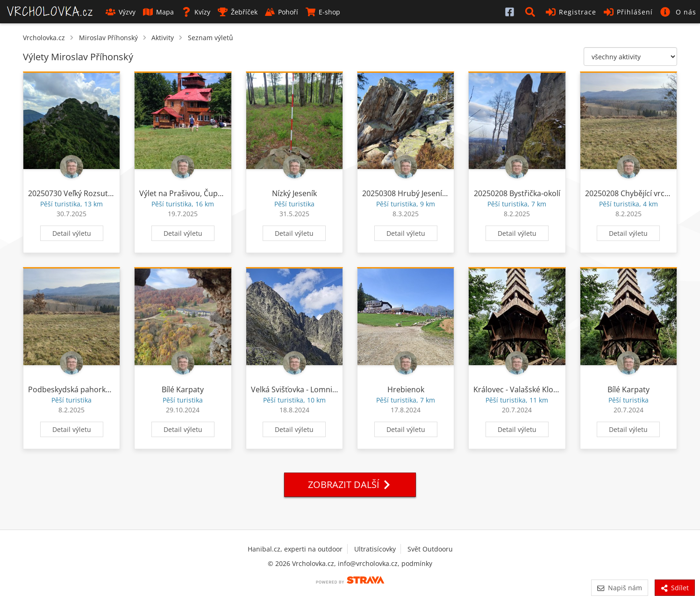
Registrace (571, 12)
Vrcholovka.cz (44, 38)
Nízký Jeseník (294, 193)
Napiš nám (619, 588)
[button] (532, 12)
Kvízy (196, 12)
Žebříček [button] (238, 12)
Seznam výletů (211, 38)
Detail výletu (72, 233)
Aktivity (163, 38)
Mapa (158, 12)
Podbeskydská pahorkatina (76, 389)
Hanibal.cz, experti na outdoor (295, 549)
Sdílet (675, 588)
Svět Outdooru (430, 549)
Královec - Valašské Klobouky (524, 389)
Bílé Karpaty (183, 389)
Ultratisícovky (375, 549)
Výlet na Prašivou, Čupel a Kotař (195, 193)
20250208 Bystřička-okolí (517, 193)
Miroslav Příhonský (108, 38)
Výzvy (121, 12)
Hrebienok (406, 389)
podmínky (417, 563)
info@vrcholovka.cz (368, 563)
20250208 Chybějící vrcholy (632, 193)
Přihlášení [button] (628, 12)
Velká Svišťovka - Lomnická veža (306, 389)
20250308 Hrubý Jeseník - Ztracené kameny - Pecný (451, 193)
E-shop (323, 12)
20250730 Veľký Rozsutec (72, 193)
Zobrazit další (350, 484)
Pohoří (282, 12)
